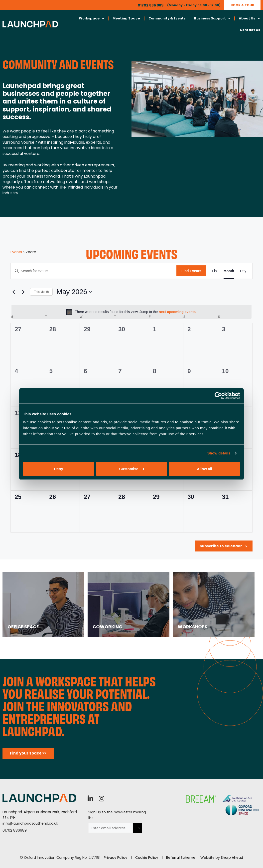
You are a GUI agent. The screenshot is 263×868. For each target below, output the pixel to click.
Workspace (91, 19)
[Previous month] (13, 292)
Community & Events (167, 18)
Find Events (191, 271)
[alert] (131, 312)
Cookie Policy (147, 858)
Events (16, 252)
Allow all (204, 469)
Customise (132, 469)
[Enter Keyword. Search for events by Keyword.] (94, 271)
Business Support (212, 19)
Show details (219, 453)
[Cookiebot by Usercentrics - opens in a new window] (218, 396)
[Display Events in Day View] (243, 271)
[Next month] (23, 292)
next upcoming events (177, 312)
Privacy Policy (116, 858)
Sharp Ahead (232, 858)
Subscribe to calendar (221, 546)
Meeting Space (126, 18)
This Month (41, 292)
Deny (59, 469)
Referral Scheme (181, 858)
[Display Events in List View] (215, 271)
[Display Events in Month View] (229, 271)
